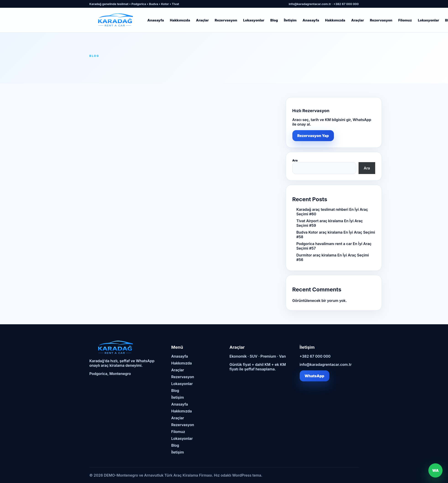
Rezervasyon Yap (313, 136)
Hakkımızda (180, 20)
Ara (295, 160)
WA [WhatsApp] (436, 470)
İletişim (290, 20)
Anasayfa (156, 20)
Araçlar (202, 20)
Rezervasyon (226, 20)
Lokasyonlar (254, 20)
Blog (274, 20)
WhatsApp (314, 376)
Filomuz (405, 20)
